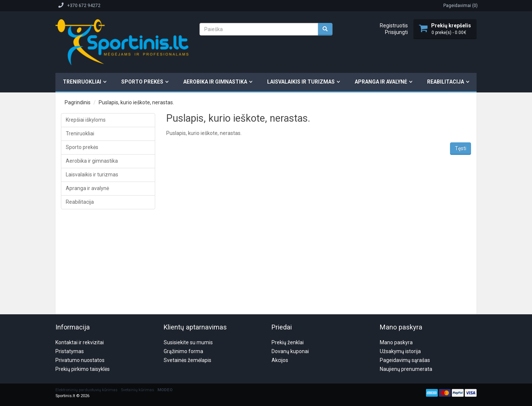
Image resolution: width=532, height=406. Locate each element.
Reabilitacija (446, 82)
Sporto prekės (142, 82)
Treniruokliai (82, 82)
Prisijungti (396, 32)
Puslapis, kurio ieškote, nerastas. (136, 102)
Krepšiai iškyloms (86, 120)
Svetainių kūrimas (137, 354)
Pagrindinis (78, 102)
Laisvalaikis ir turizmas (301, 82)
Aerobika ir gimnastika (215, 82)
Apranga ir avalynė (381, 82)
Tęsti (461, 148)
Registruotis (394, 26)
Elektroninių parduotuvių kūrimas (86, 354)
